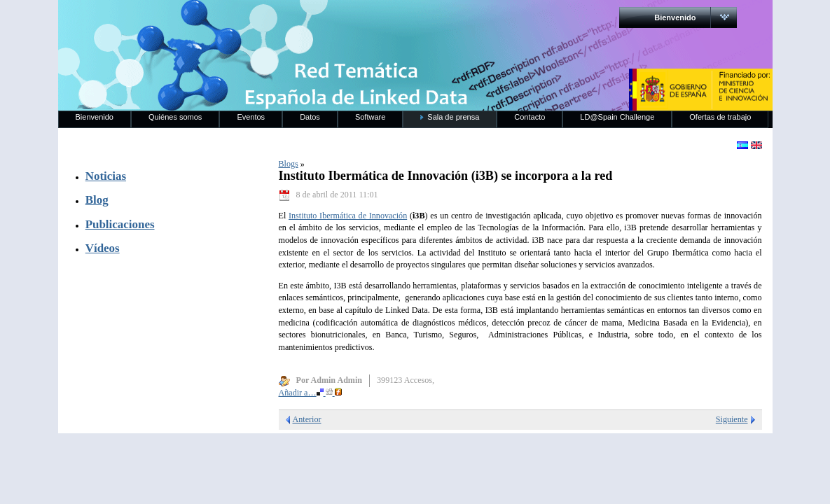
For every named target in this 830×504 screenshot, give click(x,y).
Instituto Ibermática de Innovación (348, 216)
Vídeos (103, 248)
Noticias (106, 176)
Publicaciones (120, 224)
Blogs (289, 164)
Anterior (307, 419)
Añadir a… (310, 393)
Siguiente (732, 419)
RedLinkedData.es (205, 21)
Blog (97, 200)
